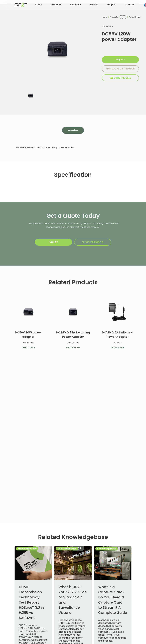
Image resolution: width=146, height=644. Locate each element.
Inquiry (120, 60)
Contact (130, 5)
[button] (39, 5)
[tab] (73, 130)
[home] (21, 5)
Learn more (28, 347)
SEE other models (120, 78)
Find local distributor (120, 69)
